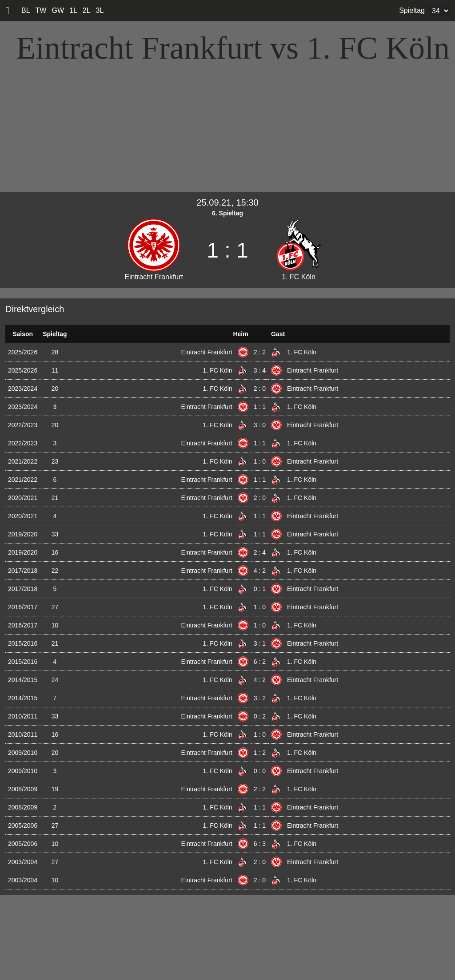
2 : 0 (260, 389)
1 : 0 (260, 461)
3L (100, 10)
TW (41, 10)
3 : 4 (260, 370)
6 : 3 (260, 844)
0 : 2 (260, 716)
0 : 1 (260, 589)
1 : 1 (260, 407)
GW (58, 10)
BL (26, 10)
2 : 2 (260, 352)
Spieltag (412, 10)
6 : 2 (260, 662)
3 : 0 (260, 425)
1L (73, 10)
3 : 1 (260, 643)
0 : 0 (260, 771)
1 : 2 (260, 753)
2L (87, 10)
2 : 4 (260, 552)
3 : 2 (260, 698)
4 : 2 (260, 571)
